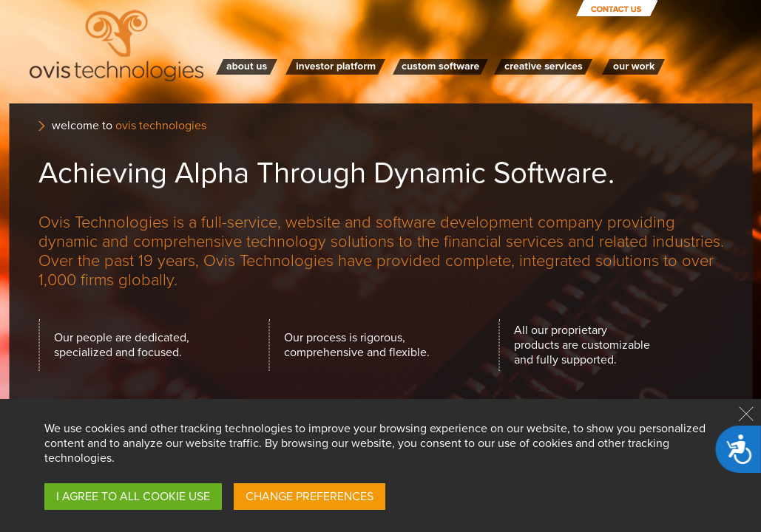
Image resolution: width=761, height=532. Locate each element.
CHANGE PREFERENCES (310, 497)
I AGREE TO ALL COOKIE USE (133, 497)
